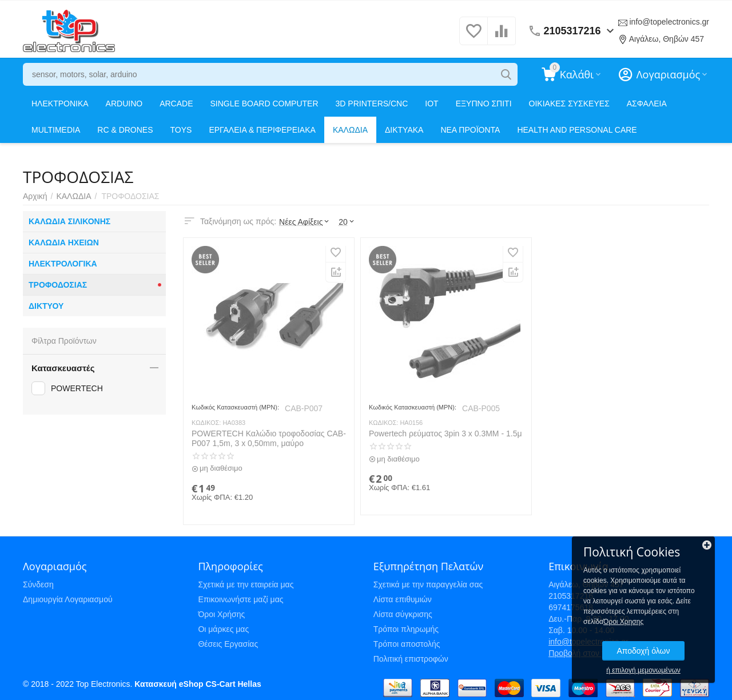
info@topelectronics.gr (669, 22)
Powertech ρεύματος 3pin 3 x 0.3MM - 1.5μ (445, 433)
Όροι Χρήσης (221, 614)
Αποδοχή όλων (643, 651)
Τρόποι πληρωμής (406, 629)
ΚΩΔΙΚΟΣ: (206, 423)
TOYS (181, 130)
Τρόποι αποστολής (407, 644)
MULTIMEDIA (56, 130)
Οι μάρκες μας (223, 629)
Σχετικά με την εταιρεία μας (246, 584)
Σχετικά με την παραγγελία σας (428, 584)
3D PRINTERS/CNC (372, 104)
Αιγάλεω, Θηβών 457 (667, 39)
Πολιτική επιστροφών (411, 659)
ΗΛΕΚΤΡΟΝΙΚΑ (60, 104)
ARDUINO (124, 104)
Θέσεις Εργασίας (228, 644)
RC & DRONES (125, 130)
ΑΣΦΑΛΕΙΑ (647, 104)
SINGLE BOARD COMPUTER (264, 104)
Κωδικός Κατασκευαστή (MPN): (235, 407)
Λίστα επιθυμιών (403, 599)
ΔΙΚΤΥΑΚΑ (404, 130)
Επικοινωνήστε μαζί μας (240, 599)
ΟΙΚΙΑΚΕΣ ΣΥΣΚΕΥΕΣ (569, 104)
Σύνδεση (38, 584)
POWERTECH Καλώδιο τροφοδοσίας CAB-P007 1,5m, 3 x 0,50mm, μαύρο (269, 438)
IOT (431, 104)
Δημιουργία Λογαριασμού (68, 599)
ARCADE (176, 104)
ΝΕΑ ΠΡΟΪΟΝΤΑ (470, 130)
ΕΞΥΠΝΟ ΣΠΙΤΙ (484, 104)
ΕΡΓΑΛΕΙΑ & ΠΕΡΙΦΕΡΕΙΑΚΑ (262, 130)
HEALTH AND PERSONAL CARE (577, 130)
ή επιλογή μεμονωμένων (643, 670)
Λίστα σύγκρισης (403, 614)
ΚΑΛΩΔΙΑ (350, 130)
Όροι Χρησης (623, 622)
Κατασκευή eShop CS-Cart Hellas (198, 684)
